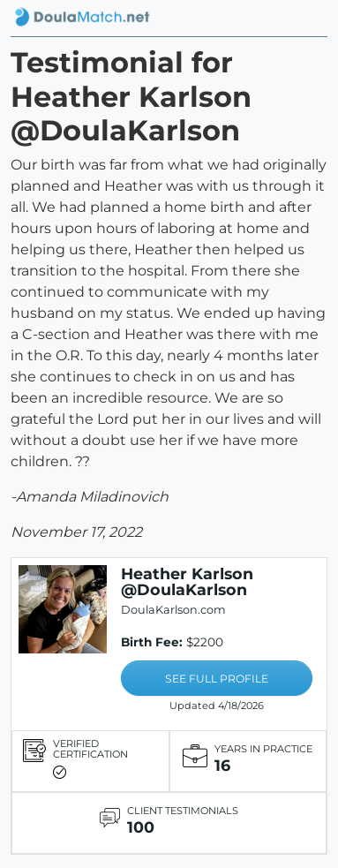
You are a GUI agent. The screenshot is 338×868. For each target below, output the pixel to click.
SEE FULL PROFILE (217, 679)
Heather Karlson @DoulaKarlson (187, 581)
